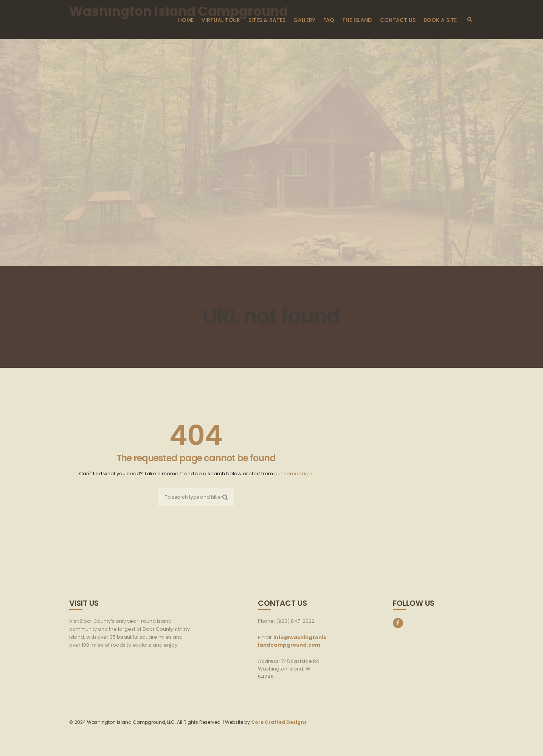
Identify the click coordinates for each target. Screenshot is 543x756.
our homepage (293, 474)
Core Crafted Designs (279, 722)
